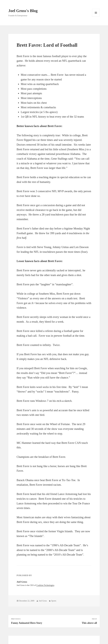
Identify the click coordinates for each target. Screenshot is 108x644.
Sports (54, 601)
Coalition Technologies (45, 585)
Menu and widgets (96, 17)
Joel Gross (43, 601)
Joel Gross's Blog (23, 11)
